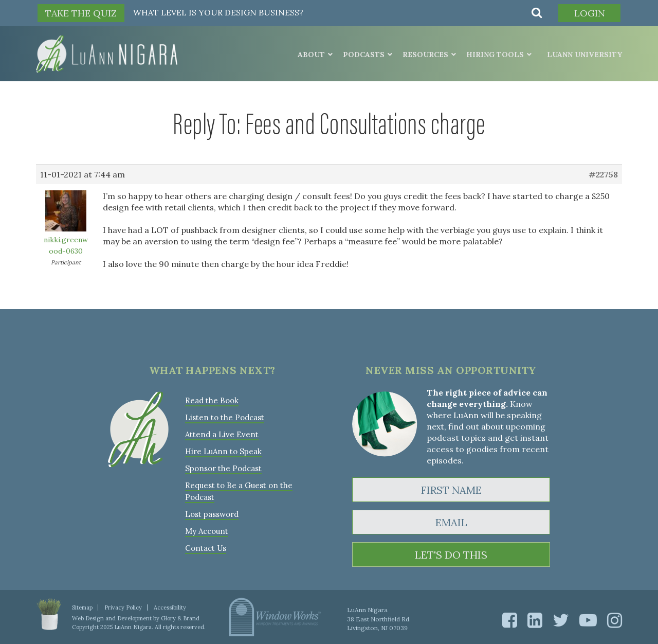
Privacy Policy (123, 607)
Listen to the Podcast (225, 417)
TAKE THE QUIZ (81, 13)
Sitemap (82, 607)
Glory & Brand (180, 618)
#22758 (603, 174)
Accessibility (170, 607)
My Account (207, 531)
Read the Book (212, 400)
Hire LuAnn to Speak (223, 451)
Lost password (212, 514)
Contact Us (206, 548)
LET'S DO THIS (451, 555)
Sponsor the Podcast (223, 468)
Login (590, 13)
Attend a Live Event (222, 434)
